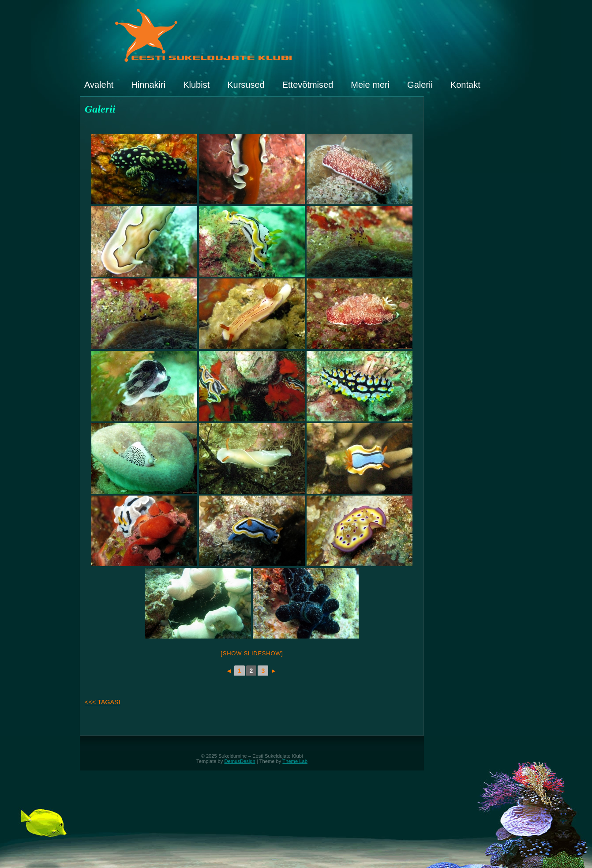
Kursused (246, 85)
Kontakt (465, 85)
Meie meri (370, 85)
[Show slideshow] (252, 653)
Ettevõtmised (308, 85)
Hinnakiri (148, 85)
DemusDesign (240, 761)
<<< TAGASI (103, 702)
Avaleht (99, 85)
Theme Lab (295, 761)
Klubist (196, 85)
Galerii (420, 85)
